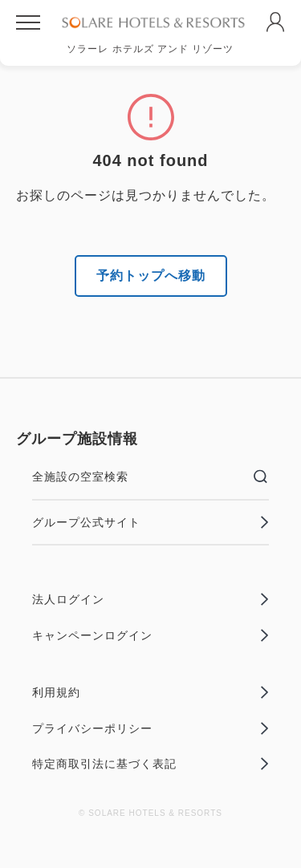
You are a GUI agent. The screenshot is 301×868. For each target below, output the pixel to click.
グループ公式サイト (150, 522)
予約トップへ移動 (151, 276)
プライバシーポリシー (150, 728)
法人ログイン (150, 599)
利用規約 (150, 692)
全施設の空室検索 (150, 477)
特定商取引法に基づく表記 (150, 764)
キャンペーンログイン (150, 635)
